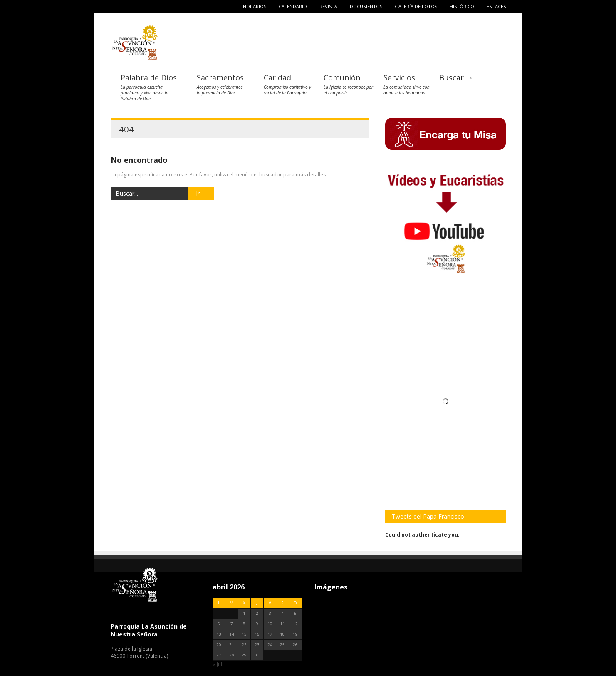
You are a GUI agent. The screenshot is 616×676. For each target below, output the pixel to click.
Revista (328, 6)
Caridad (277, 77)
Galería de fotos (416, 6)
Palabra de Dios (149, 77)
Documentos (366, 6)
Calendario (293, 6)
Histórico (462, 6)
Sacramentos (220, 77)
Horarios (255, 6)
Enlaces (496, 6)
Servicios (399, 77)
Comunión (342, 77)
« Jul (217, 664)
